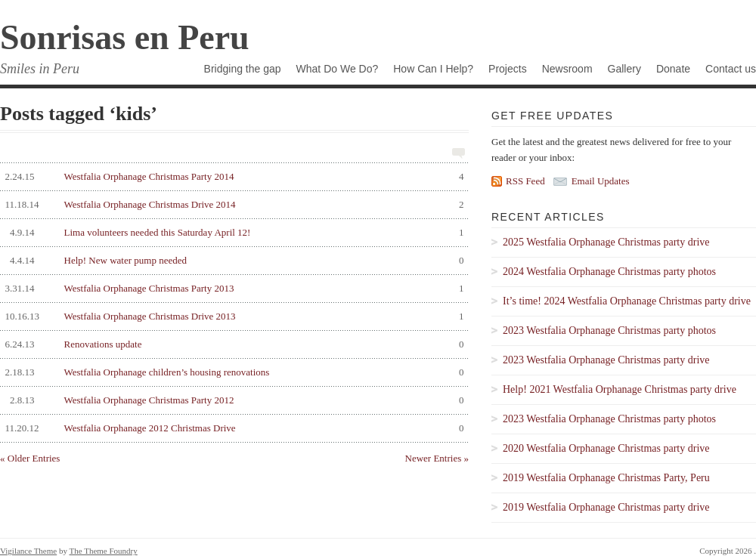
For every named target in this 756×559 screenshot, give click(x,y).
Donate (673, 69)
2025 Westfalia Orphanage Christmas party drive (606, 242)
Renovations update (232, 344)
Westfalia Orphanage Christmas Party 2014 (232, 177)
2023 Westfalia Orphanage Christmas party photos (609, 330)
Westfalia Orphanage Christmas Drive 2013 (232, 317)
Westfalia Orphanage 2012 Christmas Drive (232, 428)
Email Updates (601, 181)
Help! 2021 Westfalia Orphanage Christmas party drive (620, 389)
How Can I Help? (433, 69)
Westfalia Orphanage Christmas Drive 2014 (232, 205)
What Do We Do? (338, 69)
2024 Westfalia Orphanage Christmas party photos (609, 272)
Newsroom (567, 69)
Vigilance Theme (28, 551)
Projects (508, 69)
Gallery (624, 69)
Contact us (731, 69)
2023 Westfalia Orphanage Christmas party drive (606, 360)
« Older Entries (30, 458)
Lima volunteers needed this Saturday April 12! (232, 233)
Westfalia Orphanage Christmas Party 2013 (232, 289)
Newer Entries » (437, 458)
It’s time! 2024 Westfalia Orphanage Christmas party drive (627, 301)
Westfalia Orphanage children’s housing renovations (232, 372)
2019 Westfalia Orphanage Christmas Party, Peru (606, 478)
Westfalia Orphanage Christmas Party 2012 (232, 400)
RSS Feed (525, 181)
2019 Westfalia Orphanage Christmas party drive (606, 507)
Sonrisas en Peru (125, 37)
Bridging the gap (243, 69)
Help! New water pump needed (232, 261)
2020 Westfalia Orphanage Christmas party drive (606, 448)
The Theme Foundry (104, 551)
